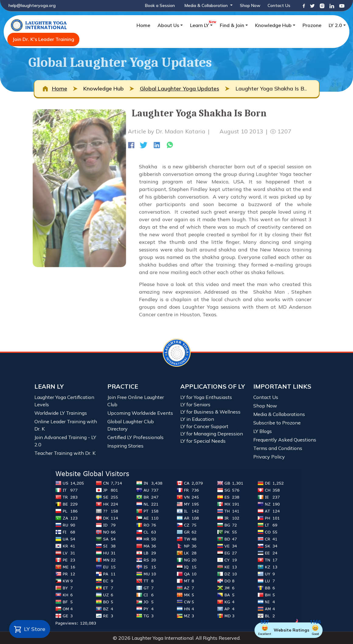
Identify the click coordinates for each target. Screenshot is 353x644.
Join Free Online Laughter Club (136, 401)
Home (143, 25)
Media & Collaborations (279, 414)
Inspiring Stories (125, 446)
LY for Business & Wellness (210, 412)
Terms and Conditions (278, 448)
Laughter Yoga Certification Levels (64, 401)
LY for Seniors (195, 404)
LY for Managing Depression (212, 434)
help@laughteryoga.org (32, 5)
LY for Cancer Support (204, 426)
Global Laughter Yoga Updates (180, 89)
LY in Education (197, 419)
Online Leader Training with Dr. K (66, 425)
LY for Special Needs (203, 441)
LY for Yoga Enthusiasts (206, 397)
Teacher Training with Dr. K (65, 453)
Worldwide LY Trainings (61, 413)
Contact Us (279, 5)
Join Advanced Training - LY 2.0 (65, 441)
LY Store (30, 629)
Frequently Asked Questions (285, 440)
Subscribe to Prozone (277, 423)
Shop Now (250, 5)
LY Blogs (263, 431)
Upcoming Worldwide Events (140, 413)
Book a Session (160, 5)
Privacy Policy (269, 457)
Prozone (312, 25)
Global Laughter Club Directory (131, 425)
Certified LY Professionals (135, 437)
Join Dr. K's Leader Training (43, 39)
